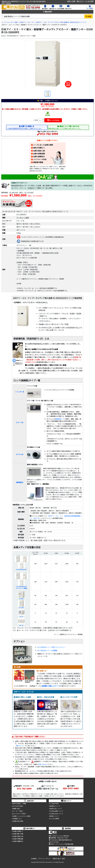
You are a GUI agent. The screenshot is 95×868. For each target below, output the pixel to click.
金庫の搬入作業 (18, 834)
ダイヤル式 (20, 454)
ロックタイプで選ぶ (20, 814)
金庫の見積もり (18, 831)
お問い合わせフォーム (47, 789)
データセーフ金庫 (23, 218)
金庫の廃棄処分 (39, 156)
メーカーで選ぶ (13, 22)
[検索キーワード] (43, 16)
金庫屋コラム (17, 819)
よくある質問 (89, 1)
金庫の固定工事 (39, 151)
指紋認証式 (20, 482)
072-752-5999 (49, 134)
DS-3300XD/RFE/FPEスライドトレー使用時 (21, 587)
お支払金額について (57, 811)
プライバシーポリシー (45, 859)
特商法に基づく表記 (59, 859)
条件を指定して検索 (20, 803)
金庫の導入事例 (18, 821)
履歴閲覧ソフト (60, 419)
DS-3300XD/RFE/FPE (21, 569)
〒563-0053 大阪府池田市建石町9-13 (60, 840)
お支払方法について (57, 814)
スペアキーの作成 (40, 159)
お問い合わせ (42, 764)
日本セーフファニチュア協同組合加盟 (61, 844)
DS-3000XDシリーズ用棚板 (47, 650)
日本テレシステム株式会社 (61, 836)
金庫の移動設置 (39, 154)
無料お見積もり (39, 148)
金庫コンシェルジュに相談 (22, 816)
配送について (55, 816)
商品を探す (48, 12)
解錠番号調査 (38, 162)
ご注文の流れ (55, 803)
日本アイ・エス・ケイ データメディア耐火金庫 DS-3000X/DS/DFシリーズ (60, 22)
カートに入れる (53, 120)
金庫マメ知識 (71, 1)
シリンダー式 (20, 392)
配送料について (55, 806)
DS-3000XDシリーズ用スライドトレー (52, 647)
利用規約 (34, 859)
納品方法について (56, 809)
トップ (4, 22)
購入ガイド (80, 1)
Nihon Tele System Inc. (48, 862)
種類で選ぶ (17, 809)
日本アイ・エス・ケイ (27, 22)
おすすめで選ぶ (18, 806)
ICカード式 (20, 422)
